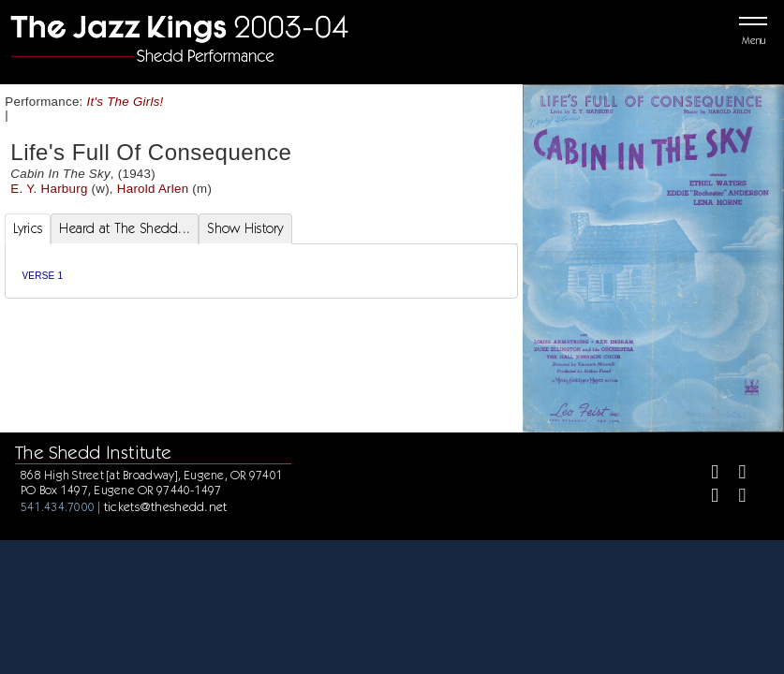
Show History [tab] (245, 228)
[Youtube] (735, 498)
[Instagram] (707, 498)
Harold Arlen (153, 189)
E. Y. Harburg (49, 189)
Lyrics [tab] (28, 228)
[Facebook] (707, 474)
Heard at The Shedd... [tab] (125, 228)
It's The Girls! (126, 102)
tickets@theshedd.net (166, 506)
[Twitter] (735, 474)
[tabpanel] (262, 271)
